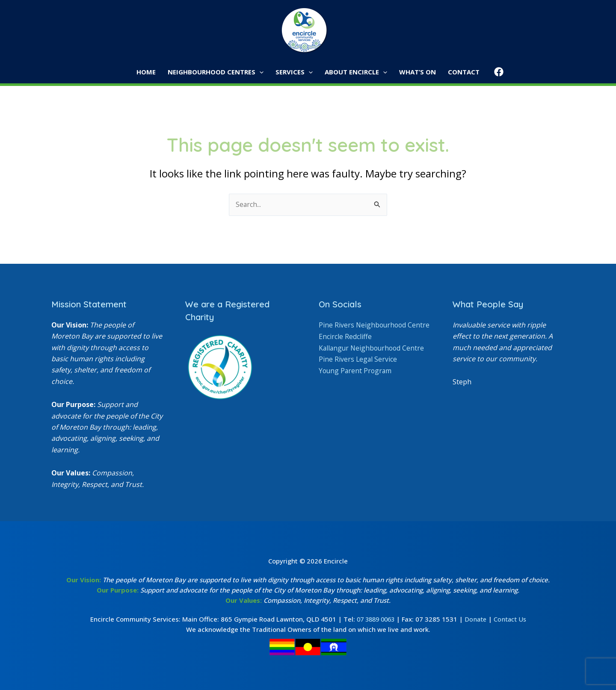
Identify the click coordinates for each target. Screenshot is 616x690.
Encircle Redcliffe (345, 348)
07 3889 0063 (375, 619)
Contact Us (512, 619)
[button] (262, 72)
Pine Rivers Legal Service (358, 370)
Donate (477, 619)
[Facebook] (494, 72)
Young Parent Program (356, 381)
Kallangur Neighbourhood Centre (373, 359)
